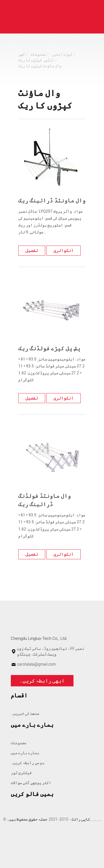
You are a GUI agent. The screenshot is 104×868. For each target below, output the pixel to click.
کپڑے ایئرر (62, 54)
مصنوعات (38, 54)
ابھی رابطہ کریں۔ (42, 681)
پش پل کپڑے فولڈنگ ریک (49, 348)
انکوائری (64, 250)
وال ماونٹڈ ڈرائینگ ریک (52, 200)
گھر (22, 54)
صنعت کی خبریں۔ (25, 714)
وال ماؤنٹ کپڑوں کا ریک (40, 66)
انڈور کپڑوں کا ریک (36, 60)
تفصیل (32, 250)
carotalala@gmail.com (36, 664)
